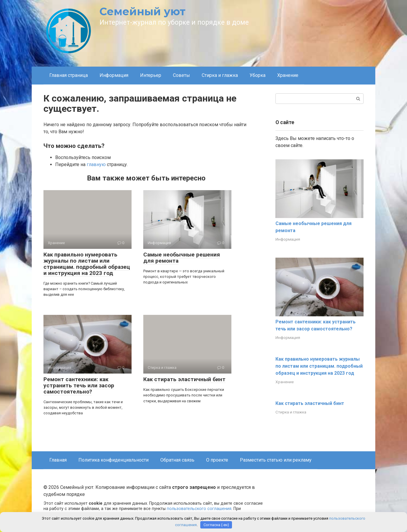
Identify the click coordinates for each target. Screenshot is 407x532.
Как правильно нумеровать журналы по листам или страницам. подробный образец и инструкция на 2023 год (87, 264)
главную (96, 164)
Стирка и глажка (220, 75)
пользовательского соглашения (199, 509)
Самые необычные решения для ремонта (182, 258)
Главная (58, 460)
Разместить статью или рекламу (276, 460)
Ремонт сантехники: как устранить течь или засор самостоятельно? (79, 385)
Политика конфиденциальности (113, 460)
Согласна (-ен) (216, 525)
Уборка (258, 75)
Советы (181, 75)
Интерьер (151, 75)
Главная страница (69, 75)
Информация (114, 75)
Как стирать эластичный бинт (184, 379)
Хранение (288, 75)
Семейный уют (143, 11)
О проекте (217, 460)
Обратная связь (177, 460)
